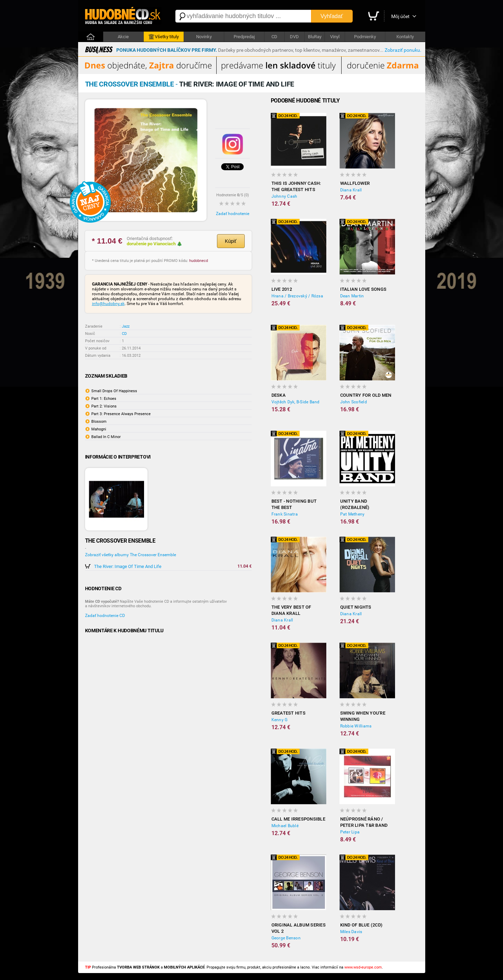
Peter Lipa (350, 832)
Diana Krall (351, 190)
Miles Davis (351, 932)
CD (274, 37)
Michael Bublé (285, 826)
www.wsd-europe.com (363, 967)
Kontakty (405, 37)
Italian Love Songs (363, 289)
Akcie (123, 37)
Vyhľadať (332, 16)
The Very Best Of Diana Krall (291, 610)
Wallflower (355, 183)
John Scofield (354, 402)
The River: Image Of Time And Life (128, 566)
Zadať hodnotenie (233, 214)
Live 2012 (282, 289)
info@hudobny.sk (108, 304)
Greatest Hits (288, 713)
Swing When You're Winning (363, 716)
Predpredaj (244, 37)
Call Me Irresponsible (298, 819)
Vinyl (335, 37)
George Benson (286, 938)
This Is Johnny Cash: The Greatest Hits (296, 186)
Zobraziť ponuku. (403, 50)
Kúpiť (231, 241)
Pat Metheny (353, 514)
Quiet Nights (356, 607)
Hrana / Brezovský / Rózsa (297, 296)
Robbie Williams (356, 726)
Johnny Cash (284, 196)
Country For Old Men (366, 395)
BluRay (315, 37)
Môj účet (400, 16)
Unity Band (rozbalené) (355, 504)
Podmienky (365, 37)
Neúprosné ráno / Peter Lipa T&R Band (364, 822)
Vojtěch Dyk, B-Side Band (296, 402)
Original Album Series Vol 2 (299, 928)
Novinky (204, 37)
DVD (294, 37)
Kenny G (280, 720)
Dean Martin (352, 296)
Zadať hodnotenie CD (105, 616)
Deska (279, 395)
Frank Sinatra (285, 514)
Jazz (126, 326)
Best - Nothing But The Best (294, 504)
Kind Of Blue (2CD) (362, 925)
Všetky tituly (164, 37)
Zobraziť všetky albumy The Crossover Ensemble (131, 555)
